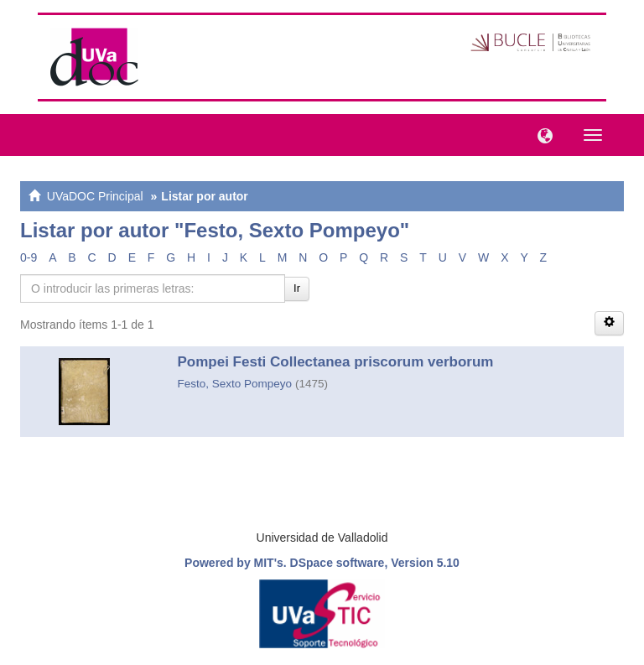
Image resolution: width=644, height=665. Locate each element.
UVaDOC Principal (95, 196)
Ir (297, 288)
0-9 (29, 257)
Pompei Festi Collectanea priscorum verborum (336, 362)
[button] (541, 134)
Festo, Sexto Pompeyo (235, 384)
